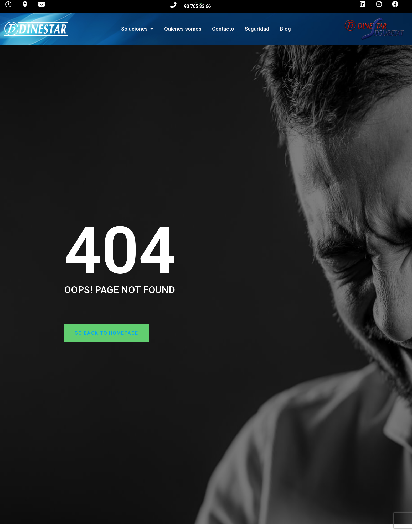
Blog (285, 29)
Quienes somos (183, 29)
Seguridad (257, 29)
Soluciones (137, 29)
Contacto (223, 29)
